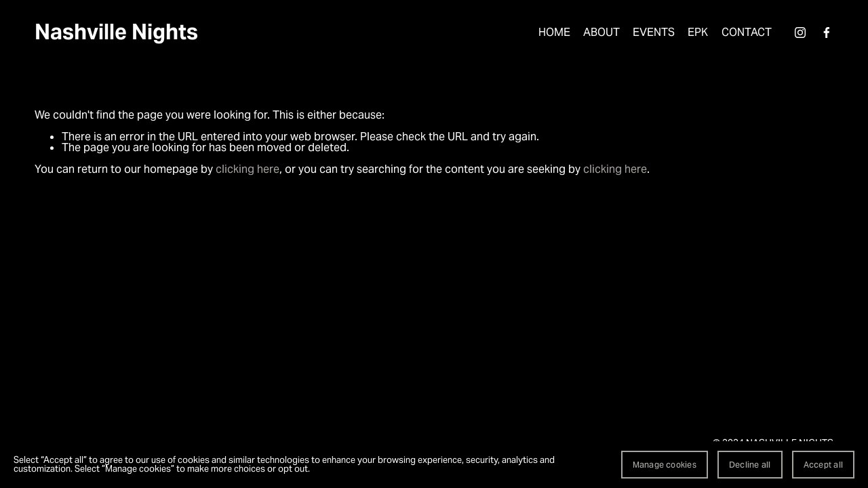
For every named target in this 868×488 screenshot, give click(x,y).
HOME (554, 32)
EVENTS (654, 32)
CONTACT (747, 32)
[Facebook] (827, 33)
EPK (698, 32)
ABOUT (601, 32)
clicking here (248, 169)
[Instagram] (800, 33)
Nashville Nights (116, 32)
